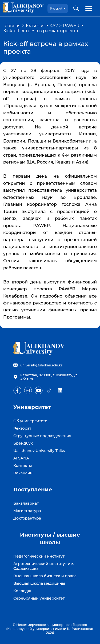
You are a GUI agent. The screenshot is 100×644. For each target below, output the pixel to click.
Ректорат (22, 428)
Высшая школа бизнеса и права (45, 576)
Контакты (23, 466)
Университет (32, 407)
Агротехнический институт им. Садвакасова (44, 566)
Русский (56, 8)
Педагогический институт (39, 556)
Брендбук (23, 443)
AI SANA (21, 458)
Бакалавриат (26, 503)
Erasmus (35, 26)
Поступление (33, 490)
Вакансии (23, 473)
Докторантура (27, 518)
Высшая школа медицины (39, 583)
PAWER (71, 26)
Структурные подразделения (42, 436)
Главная (12, 26)
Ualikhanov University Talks (39, 451)
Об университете (30, 421)
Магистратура (27, 511)
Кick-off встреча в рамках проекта (41, 31)
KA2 (54, 26)
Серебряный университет (39, 598)
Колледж (22, 591)
